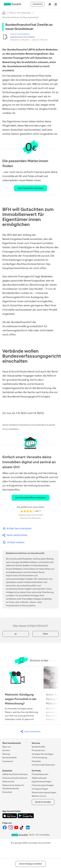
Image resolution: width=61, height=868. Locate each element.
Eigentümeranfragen (42, 782)
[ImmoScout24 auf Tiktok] (22, 829)
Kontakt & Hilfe (38, 747)
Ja (16, 634)
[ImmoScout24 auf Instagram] (11, 829)
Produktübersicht (40, 774)
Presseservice (38, 750)
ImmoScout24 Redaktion (20, 34)
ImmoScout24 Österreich (43, 765)
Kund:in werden (43, 802)
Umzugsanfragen (40, 789)
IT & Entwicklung (39, 758)
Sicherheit (7, 792)
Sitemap (6, 754)
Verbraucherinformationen (15, 778)
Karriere (6, 750)
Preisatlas (36, 761)
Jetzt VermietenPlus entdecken (30, 498)
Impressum (8, 761)
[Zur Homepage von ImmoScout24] (12, 5)
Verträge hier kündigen (43, 754)
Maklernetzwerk (39, 778)
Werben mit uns (39, 796)
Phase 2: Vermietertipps (20, 13)
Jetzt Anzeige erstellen (30, 864)
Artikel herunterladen (17, 528)
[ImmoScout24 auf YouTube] (16, 829)
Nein (45, 634)
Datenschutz (8, 782)
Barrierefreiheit (9, 758)
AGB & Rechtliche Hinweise (15, 774)
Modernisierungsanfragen (44, 792)
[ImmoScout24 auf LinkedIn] (28, 829)
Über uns (7, 747)
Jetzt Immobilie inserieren (30, 188)
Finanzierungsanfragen (43, 785)
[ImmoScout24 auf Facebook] (5, 829)
